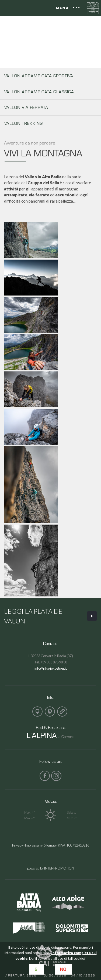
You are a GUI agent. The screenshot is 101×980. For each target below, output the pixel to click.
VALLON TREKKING (24, 123)
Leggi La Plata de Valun (50, 616)
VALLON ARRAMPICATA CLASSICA (39, 92)
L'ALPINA (42, 735)
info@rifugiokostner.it (51, 668)
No (63, 969)
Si (37, 969)
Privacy (18, 845)
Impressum (33, 845)
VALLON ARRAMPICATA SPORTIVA (39, 76)
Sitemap (50, 845)
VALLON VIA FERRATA (26, 107)
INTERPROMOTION (59, 868)
